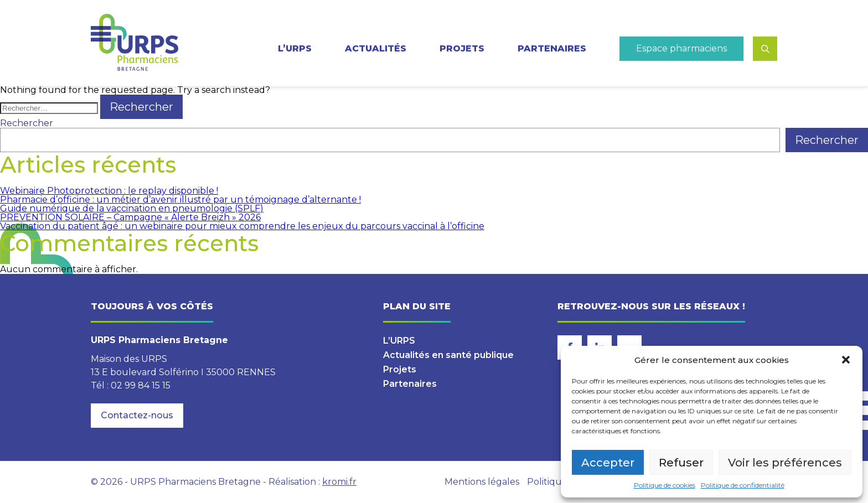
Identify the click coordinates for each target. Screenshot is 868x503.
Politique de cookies (665, 485)
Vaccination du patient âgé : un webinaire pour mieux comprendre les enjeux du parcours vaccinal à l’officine (242, 226)
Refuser (681, 463)
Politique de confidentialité (743, 485)
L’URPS (295, 49)
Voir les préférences (785, 463)
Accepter (608, 463)
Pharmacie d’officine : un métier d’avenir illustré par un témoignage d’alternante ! (180, 199)
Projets (462, 49)
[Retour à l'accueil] (135, 43)
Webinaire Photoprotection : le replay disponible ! (109, 191)
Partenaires (552, 49)
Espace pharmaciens (681, 48)
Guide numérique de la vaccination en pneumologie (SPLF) (132, 208)
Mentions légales (482, 482)
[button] (846, 360)
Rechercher (27, 123)
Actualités (376, 49)
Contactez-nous (137, 415)
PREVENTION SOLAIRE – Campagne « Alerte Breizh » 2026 (130, 217)
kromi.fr (339, 482)
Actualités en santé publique (448, 355)
